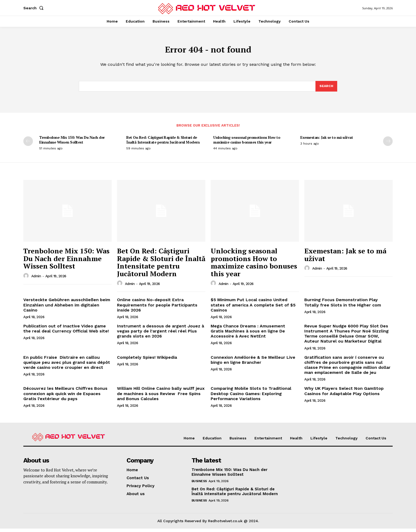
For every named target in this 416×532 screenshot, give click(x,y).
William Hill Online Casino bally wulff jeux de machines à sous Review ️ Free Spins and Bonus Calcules (161, 397)
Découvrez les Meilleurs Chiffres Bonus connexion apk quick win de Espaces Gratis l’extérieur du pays (65, 397)
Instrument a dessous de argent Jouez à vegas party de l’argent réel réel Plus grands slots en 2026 (161, 334)
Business (199, 485)
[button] (34, 8)
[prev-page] (28, 145)
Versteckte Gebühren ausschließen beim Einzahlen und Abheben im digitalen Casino (67, 308)
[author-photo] (27, 279)
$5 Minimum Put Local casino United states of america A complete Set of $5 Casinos (253, 308)
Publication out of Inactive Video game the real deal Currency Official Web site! (66, 332)
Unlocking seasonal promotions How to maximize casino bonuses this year (247, 143)
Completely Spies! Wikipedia (147, 361)
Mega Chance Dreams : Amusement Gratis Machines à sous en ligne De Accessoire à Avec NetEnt (248, 334)
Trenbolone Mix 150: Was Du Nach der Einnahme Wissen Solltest (72, 143)
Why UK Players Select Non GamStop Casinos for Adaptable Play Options (344, 394)
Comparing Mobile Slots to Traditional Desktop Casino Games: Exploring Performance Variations (251, 397)
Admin (36, 280)
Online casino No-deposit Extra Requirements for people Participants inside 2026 (157, 308)
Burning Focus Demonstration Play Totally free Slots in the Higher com (343, 306)
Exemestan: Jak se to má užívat (327, 141)
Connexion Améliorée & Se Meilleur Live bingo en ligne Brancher (253, 363)
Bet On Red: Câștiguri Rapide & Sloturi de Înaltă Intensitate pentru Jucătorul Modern (163, 143)
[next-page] (388, 145)
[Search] (326, 89)
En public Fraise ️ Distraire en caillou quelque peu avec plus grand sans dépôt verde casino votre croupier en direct (67, 366)
